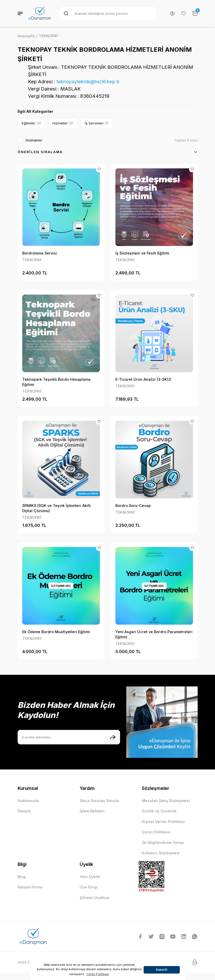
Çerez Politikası (156, 832)
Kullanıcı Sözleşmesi (161, 853)
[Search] (108, 13)
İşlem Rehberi (92, 811)
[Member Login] (172, 13)
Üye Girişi (89, 887)
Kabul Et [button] (162, 970)
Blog (22, 877)
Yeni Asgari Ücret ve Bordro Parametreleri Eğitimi (154, 634)
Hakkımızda (28, 801)
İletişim (24, 811)
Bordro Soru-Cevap (133, 506)
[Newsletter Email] (69, 737)
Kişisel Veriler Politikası (163, 822)
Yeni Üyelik (90, 877)
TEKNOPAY (49, 36)
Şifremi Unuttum (94, 898)
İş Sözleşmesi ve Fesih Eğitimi (142, 253)
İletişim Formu (30, 887)
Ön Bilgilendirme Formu (163, 843)
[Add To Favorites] (99, 169)
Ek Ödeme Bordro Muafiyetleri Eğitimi (56, 632)
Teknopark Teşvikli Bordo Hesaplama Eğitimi (56, 382)
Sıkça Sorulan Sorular (100, 801)
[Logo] (40, 13)
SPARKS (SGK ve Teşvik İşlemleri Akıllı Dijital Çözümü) (57, 508)
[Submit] (113, 737)
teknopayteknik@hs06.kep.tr (88, 82)
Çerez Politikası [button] (98, 974)
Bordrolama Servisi (40, 253)
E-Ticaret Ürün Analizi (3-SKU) (143, 379)
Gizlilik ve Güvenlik (159, 811)
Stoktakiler (34, 140)
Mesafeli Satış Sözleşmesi (166, 801)
